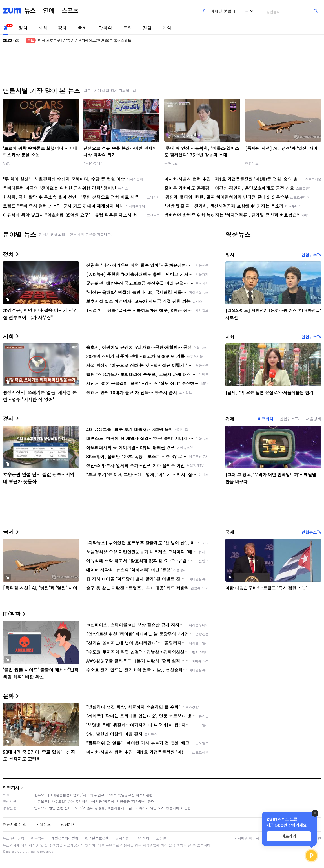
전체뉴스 (43, 824)
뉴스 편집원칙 (14, 838)
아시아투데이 (94, 163)
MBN (6, 163)
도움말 (161, 838)
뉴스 (30, 11)
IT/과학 (105, 28)
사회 (43, 28)
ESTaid (11, 852)
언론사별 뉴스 (14, 824)
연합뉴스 (252, 163)
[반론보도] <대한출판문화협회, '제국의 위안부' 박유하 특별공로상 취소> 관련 (93, 795)
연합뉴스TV (311, 255)
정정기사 (11, 787)
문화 (127, 28)
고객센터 (143, 838)
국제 (82, 28)
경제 (63, 28)
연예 (49, 11)
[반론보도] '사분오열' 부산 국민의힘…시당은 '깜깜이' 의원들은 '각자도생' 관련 (93, 801)
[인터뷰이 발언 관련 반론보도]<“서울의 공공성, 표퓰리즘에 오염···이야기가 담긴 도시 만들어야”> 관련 (112, 808)
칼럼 (147, 28)
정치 (23, 28)
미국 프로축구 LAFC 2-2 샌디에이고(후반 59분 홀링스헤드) (85, 40)
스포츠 (70, 11)
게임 (167, 28)
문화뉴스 (171, 163)
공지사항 (122, 838)
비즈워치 (265, 419)
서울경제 (314, 419)
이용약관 (38, 838)
